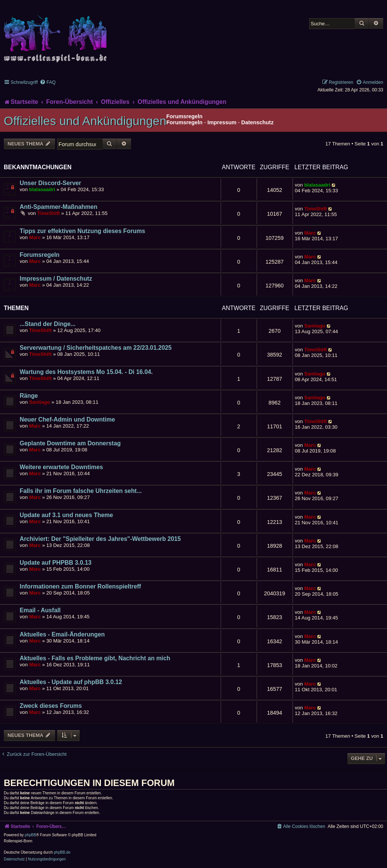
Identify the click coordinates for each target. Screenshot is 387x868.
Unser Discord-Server (50, 183)
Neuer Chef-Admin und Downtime (67, 419)
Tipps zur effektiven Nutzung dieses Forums (82, 231)
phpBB (31, 835)
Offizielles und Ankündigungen (85, 121)
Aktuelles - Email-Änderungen (62, 634)
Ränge (29, 396)
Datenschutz (257, 122)
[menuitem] (48, 82)
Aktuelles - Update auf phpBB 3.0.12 (71, 682)
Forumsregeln (184, 122)
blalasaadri (42, 189)
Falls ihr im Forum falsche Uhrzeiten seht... (81, 491)
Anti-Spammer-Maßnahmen (59, 207)
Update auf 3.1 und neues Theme (66, 515)
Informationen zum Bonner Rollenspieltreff (80, 586)
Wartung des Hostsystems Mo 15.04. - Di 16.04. (86, 372)
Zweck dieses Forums (51, 706)
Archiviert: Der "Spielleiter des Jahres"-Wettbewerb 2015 (100, 539)
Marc (35, 237)
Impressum (222, 122)
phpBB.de (62, 852)
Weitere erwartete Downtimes (61, 467)
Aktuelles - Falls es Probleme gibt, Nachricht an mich (95, 658)
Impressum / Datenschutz (56, 279)
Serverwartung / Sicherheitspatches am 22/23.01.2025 (96, 348)
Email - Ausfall (40, 610)
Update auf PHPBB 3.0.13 (56, 563)
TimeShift (49, 213)
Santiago (315, 326)
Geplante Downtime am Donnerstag (70, 443)
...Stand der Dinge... (48, 324)
